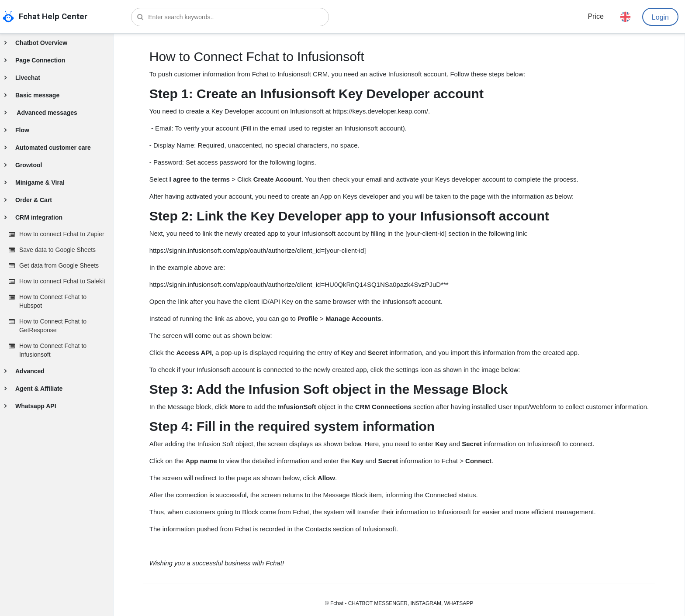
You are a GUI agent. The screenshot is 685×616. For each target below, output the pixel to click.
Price (595, 16)
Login (660, 17)
